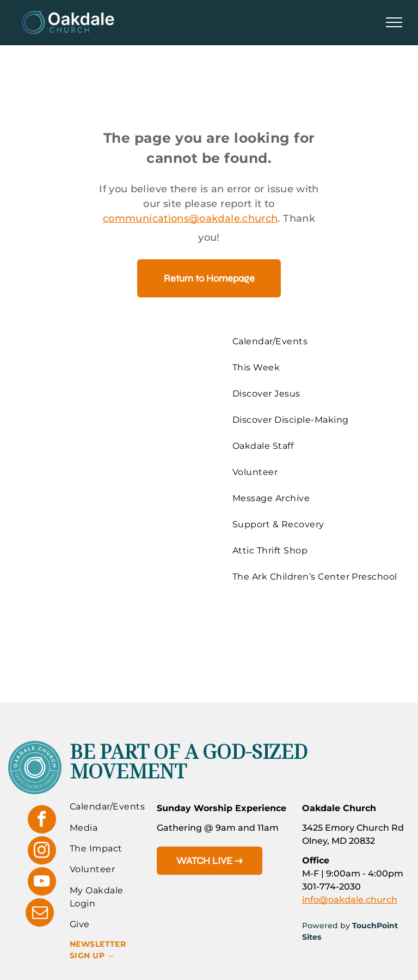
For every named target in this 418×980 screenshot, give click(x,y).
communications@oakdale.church (190, 218)
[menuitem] (317, 342)
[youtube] (42, 883)
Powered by (326, 926)
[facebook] (42, 821)
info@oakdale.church (350, 900)
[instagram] (42, 852)
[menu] (394, 22)
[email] (40, 914)
